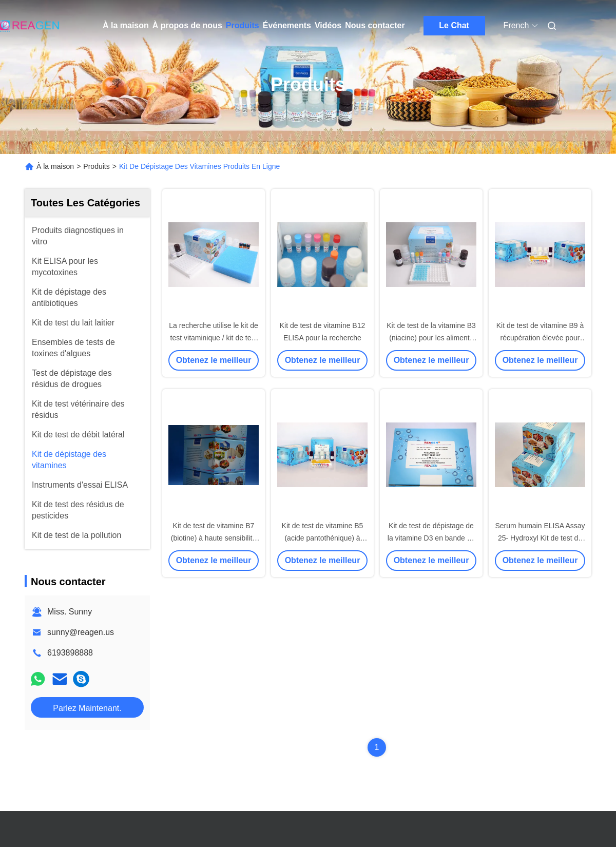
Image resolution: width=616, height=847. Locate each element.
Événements (287, 25)
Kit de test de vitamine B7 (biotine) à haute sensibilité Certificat (214, 538)
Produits (243, 25)
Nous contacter (375, 25)
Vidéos (328, 25)
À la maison (126, 25)
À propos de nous (187, 25)
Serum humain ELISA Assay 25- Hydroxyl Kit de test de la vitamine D (540, 538)
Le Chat (454, 25)
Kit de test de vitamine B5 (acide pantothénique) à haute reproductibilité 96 (323, 538)
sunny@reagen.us (81, 632)
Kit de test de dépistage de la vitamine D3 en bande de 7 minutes (431, 538)
